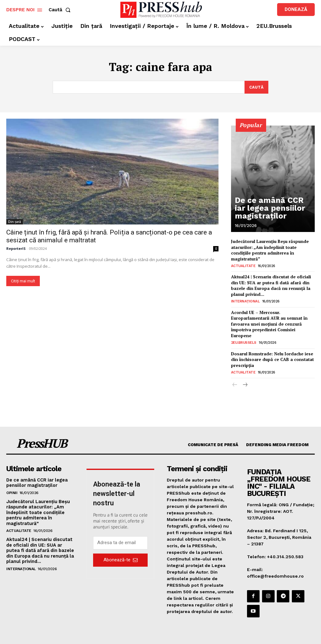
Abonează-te (121, 553)
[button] (61, 10)
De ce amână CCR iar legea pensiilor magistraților (273, 214)
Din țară (15, 222)
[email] (120, 536)
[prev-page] (235, 378)
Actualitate (242, 264)
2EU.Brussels (244, 337)
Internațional (244, 298)
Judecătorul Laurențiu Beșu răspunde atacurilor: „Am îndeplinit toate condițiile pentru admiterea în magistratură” (269, 249)
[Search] (256, 87)
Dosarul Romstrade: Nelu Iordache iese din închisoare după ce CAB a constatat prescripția (271, 353)
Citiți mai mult (23, 281)
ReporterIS (16, 249)
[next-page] (245, 378)
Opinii (12, 485)
